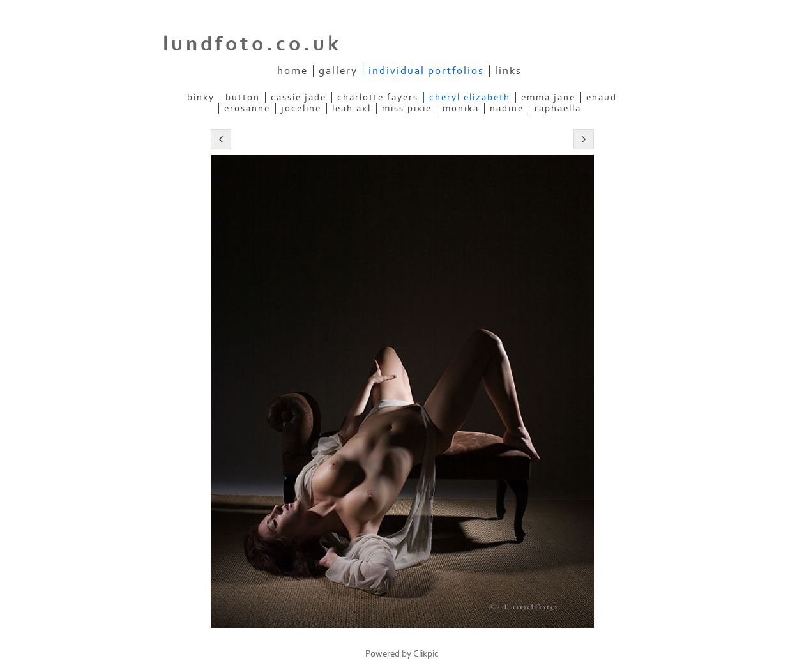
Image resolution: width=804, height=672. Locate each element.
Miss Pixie (407, 108)
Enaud (602, 97)
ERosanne (247, 108)
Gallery (338, 71)
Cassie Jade (299, 97)
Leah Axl (352, 108)
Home (292, 71)
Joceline (301, 108)
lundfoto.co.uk (252, 44)
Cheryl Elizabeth (470, 97)
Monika (461, 108)
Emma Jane (548, 97)
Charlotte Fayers (378, 97)
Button (243, 97)
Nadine (507, 108)
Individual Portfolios (426, 71)
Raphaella (558, 108)
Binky (201, 97)
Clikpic (426, 654)
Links (508, 71)
